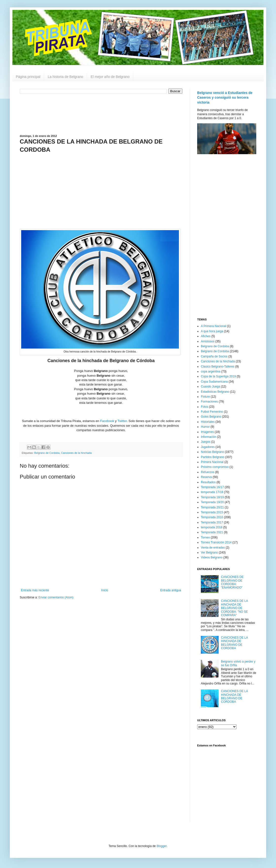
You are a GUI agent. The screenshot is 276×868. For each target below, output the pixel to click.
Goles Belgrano (211, 417)
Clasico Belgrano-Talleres (218, 367)
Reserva (206, 477)
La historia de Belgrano (66, 77)
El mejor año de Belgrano (110, 77)
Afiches (206, 336)
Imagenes (207, 432)
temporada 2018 (212, 527)
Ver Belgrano (209, 553)
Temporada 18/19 (212, 497)
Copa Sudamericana (214, 382)
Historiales (208, 422)
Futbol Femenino (212, 412)
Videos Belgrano (212, 557)
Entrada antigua (171, 590)
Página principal (28, 77)
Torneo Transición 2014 (216, 542)
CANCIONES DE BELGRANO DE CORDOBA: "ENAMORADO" (232, 582)
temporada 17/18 (212, 492)
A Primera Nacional (214, 326)
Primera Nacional (212, 462)
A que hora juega (212, 331)
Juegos (206, 442)
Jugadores (208, 447)
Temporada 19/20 (212, 502)
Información (209, 437)
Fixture (205, 397)
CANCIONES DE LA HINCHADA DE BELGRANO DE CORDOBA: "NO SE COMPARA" (234, 608)
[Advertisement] (101, 113)
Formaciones (209, 402)
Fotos (205, 407)
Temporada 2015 (212, 512)
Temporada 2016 (212, 517)
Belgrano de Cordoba (47, 453)
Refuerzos (208, 472)
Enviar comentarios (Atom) (56, 597)
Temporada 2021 (212, 532)
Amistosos (208, 341)
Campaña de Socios (214, 356)
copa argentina (211, 371)
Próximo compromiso (215, 467)
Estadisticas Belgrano (215, 392)
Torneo (205, 537)
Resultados (208, 482)
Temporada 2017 (212, 522)
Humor (205, 427)
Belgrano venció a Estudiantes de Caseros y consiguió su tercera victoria (225, 98)
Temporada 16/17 (212, 487)
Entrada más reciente (35, 590)
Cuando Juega (210, 387)
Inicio (105, 590)
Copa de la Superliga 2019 (218, 376)
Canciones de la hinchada (76, 453)
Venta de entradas (213, 548)
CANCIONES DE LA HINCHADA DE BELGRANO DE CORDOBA (234, 643)
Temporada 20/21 (212, 507)
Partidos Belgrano (213, 457)
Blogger (162, 846)
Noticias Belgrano (212, 452)
